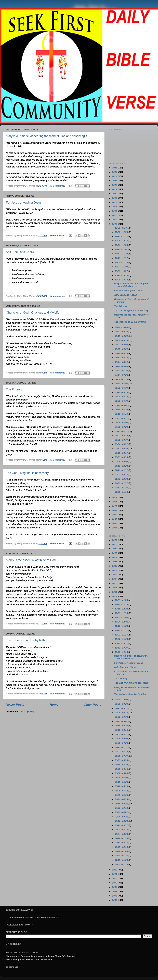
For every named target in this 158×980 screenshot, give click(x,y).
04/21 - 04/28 (122, 427)
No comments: (58, 186)
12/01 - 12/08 (122, 245)
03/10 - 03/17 (122, 453)
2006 (115, 523)
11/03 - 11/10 (122, 262)
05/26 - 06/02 (122, 405)
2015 (115, 215)
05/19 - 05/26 (122, 410)
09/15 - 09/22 (122, 336)
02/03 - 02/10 (122, 475)
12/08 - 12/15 (122, 241)
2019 (115, 198)
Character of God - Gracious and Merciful (33, 313)
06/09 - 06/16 (122, 397)
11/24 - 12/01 (122, 249)
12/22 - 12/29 (122, 232)
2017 (115, 207)
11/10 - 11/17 (122, 258)
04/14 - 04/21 (122, 431)
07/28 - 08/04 (122, 366)
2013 (115, 224)
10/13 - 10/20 (122, 275)
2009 (115, 510)
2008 (115, 515)
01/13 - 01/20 (122, 488)
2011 (115, 502)
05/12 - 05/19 (122, 414)
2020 (115, 194)
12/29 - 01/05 (122, 228)
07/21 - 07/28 (122, 371)
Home (54, 705)
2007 (115, 519)
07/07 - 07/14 (122, 379)
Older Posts (92, 705)
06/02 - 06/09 (122, 401)
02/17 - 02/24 (122, 466)
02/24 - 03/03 (122, 462)
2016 (115, 211)
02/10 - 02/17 (122, 470)
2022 (115, 185)
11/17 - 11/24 (122, 254)
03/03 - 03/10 (122, 457)
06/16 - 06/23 (122, 392)
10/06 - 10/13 (122, 280)
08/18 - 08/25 (122, 353)
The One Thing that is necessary (27, 473)
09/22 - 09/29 (122, 332)
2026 (115, 168)
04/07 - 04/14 (122, 436)
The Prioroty (14, 389)
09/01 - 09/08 (122, 345)
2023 (115, 181)
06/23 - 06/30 (122, 388)
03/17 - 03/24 (122, 449)
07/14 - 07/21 (122, 375)
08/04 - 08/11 (122, 362)
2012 (115, 497)
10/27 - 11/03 (122, 267)
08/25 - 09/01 (122, 349)
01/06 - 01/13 (122, 492)
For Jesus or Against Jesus (24, 203)
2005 (115, 528)
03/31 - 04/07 (122, 440)
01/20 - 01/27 (122, 483)
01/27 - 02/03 (122, 479)
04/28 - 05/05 (122, 423)
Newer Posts (15, 705)
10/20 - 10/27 (122, 271)
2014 (115, 220)
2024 (115, 176)
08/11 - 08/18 (122, 358)
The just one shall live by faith (25, 640)
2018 (115, 202)
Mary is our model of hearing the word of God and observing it (46, 136)
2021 (115, 189)
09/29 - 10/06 (122, 327)
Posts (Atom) (27, 711)
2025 (115, 172)
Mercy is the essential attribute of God (31, 560)
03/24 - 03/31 (122, 444)
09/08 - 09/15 (122, 340)
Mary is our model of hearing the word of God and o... (131, 285)
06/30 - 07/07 (122, 384)
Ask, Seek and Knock (20, 252)
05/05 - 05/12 (122, 418)
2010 (115, 506)
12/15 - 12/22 (122, 236)
